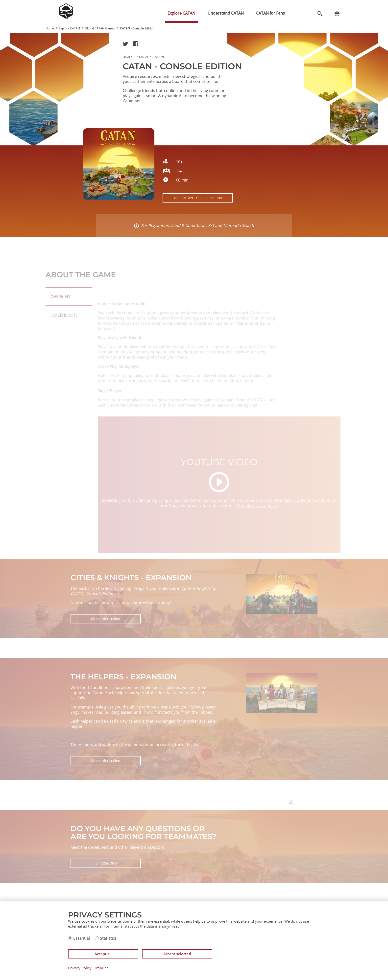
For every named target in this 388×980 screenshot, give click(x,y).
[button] (125, 44)
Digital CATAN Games (100, 28)
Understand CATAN (226, 13)
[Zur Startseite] (66, 17)
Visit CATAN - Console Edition (198, 198)
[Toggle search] (320, 13)
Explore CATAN (181, 13)
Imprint (102, 968)
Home (50, 28)
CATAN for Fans (270, 13)
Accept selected (177, 954)
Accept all (103, 954)
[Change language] (337, 13)
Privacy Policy (80, 968)
